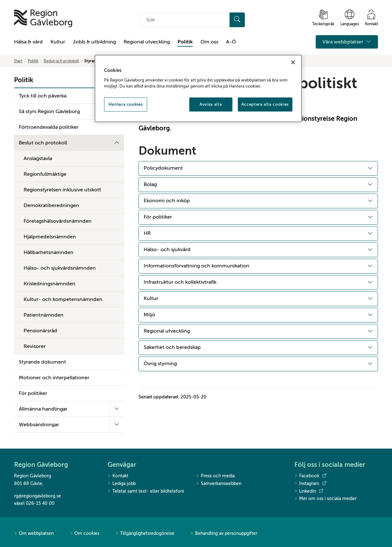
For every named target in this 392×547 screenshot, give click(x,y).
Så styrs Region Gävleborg (49, 112)
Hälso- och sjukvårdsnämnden (60, 268)
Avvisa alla (211, 104)
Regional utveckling (147, 42)
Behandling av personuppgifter (224, 534)
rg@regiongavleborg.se (38, 496)
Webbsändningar (39, 425)
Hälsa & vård (28, 42)
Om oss (209, 42)
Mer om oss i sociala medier (325, 499)
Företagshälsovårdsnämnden (58, 221)
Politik (185, 42)
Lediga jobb (122, 484)
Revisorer (35, 346)
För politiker (33, 393)
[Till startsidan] (43, 18)
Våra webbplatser (347, 42)
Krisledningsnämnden (49, 284)
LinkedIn (309, 491)
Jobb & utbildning (94, 42)
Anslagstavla (38, 158)
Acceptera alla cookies (265, 104)
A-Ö (231, 42)
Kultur (58, 42)
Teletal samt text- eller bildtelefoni (146, 492)
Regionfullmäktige (45, 174)
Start (18, 61)
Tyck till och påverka (43, 96)
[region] (198, 89)
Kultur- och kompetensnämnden (63, 299)
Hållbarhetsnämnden (49, 252)
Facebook (310, 476)
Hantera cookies (126, 104)
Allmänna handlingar (43, 409)
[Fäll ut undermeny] (117, 143)
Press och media (215, 476)
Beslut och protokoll (61, 61)
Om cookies (84, 534)
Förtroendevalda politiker (49, 127)
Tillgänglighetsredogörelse (145, 534)
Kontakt (118, 476)
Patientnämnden (44, 315)
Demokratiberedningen (51, 205)
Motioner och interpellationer (54, 378)
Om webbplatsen (34, 534)
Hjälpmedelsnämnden (50, 237)
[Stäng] (293, 62)
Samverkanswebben (219, 484)
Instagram (310, 484)
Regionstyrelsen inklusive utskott (62, 190)
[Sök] (237, 20)
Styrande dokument (42, 362)
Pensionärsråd (40, 331)
